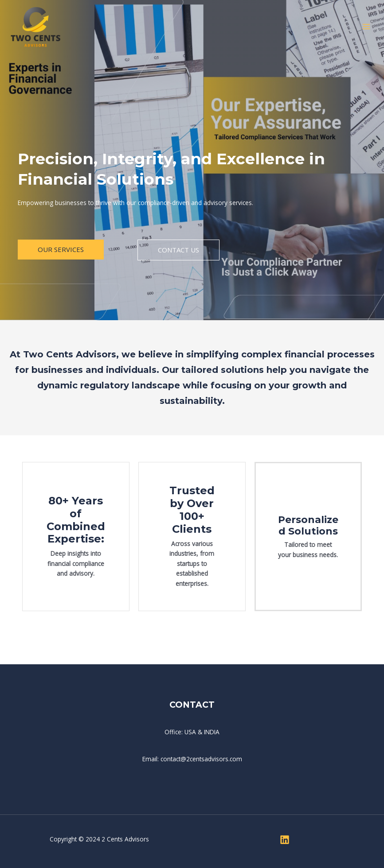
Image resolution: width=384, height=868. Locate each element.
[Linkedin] (285, 840)
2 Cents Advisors (125, 839)
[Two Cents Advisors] (35, 27)
